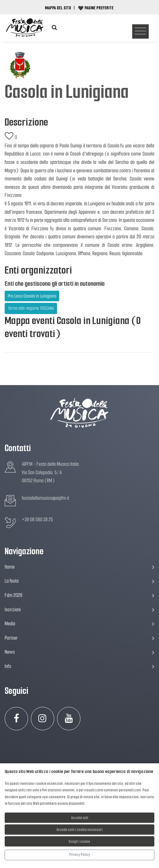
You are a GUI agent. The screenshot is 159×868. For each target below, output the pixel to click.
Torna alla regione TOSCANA (31, 308)
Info (79, 666)
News (79, 652)
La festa (79, 581)
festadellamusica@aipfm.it (46, 498)
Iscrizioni (79, 610)
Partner (79, 638)
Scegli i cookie (79, 841)
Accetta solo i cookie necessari (79, 830)
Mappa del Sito (58, 8)
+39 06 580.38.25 (37, 520)
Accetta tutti (80, 818)
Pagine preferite (99, 8)
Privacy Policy (79, 854)
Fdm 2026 (79, 595)
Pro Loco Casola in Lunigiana (32, 296)
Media (79, 624)
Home (79, 567)
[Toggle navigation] (140, 32)
